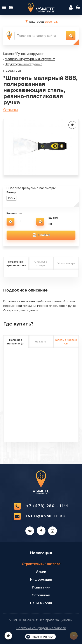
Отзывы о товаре (41, 264)
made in (42, 637)
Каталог (9, 54)
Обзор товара (66, 264)
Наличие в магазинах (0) (16, 342)
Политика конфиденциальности (41, 628)
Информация (41, 580)
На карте (41, 342)
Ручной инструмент (30, 54)
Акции (41, 572)
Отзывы (10, 110)
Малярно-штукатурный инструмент (30, 59)
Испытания (41, 587)
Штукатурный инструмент (23, 64)
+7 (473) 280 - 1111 (41, 506)
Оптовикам (41, 595)
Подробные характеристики (16, 264)
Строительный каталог (41, 564)
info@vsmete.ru (40, 516)
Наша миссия (41, 603)
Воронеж (51, 22)
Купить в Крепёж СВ (66, 342)
